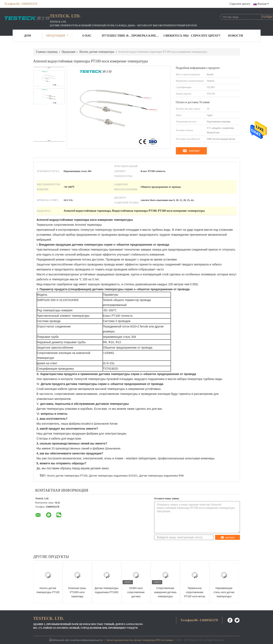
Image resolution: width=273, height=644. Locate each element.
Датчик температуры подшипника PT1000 (107, 590)
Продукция (57, 36)
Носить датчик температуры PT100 (67, 476)
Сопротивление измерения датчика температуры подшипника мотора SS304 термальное (165, 596)
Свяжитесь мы (176, 36)
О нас (87, 36)
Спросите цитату (240, 4)
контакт (194, 151)
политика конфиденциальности (86, 640)
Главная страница (47, 52)
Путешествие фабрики (117, 36)
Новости (235, 36)
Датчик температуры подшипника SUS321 (113, 476)
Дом (27, 36)
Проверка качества (147, 36)
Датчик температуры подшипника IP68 (162, 476)
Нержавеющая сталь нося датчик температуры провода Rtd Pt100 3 (224, 594)
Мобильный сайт (59, 640)
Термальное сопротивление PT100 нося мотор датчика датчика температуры (195, 596)
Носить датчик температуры (97, 52)
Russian (263, 4)
